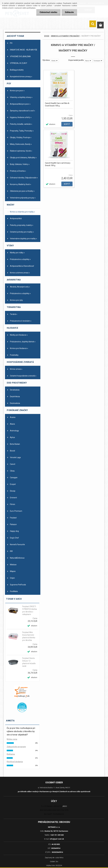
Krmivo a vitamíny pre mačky (65, 36)
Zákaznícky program (16, 747)
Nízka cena (12, 739)
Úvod (47, 36)
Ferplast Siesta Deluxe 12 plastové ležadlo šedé (29, 662)
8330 (65, 806)
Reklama (11, 754)
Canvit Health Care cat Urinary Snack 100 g (58, 164)
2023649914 (56, 848)
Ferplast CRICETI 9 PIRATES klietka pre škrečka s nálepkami (30, 610)
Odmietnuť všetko (48, 12)
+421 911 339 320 (57, 835)
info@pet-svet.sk (57, 839)
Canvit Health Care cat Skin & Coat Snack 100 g (57, 104)
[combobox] (88, 61)
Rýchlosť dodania (15, 762)
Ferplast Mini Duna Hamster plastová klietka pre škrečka (29, 636)
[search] (93, 24)
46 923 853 (56, 844)
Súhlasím (69, 12)
